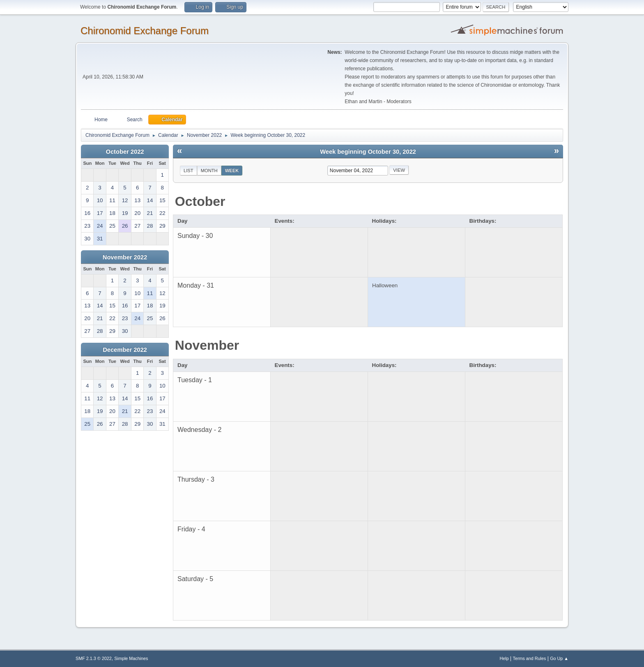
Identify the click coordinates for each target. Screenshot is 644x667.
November (207, 345)
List (189, 171)
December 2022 (125, 350)
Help (504, 658)
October (200, 201)
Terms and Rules (530, 658)
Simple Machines (131, 658)
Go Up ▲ (559, 658)
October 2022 (125, 152)
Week (232, 171)
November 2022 (125, 257)
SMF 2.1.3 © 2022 (94, 658)
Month (209, 171)
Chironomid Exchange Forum (145, 31)
